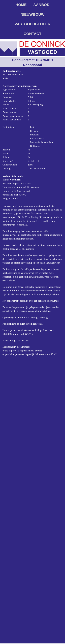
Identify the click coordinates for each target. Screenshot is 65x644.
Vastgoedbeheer (32, 24)
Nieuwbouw (33, 14)
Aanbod (41, 5)
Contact (32, 34)
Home (21, 5)
